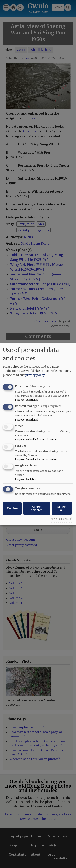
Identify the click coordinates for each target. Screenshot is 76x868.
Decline (12, 508)
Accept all (62, 508)
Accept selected (37, 508)
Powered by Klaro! (61, 519)
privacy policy (35, 375)
